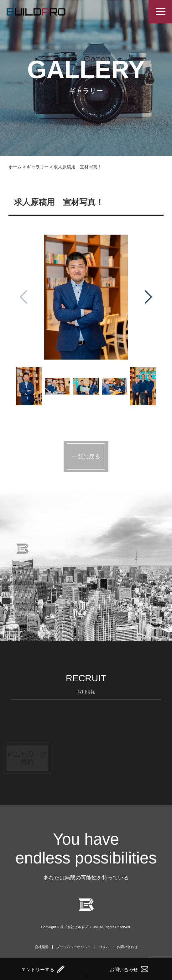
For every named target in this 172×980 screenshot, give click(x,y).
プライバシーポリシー (74, 947)
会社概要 (42, 947)
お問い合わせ (127, 947)
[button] (148, 297)
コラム (104, 947)
